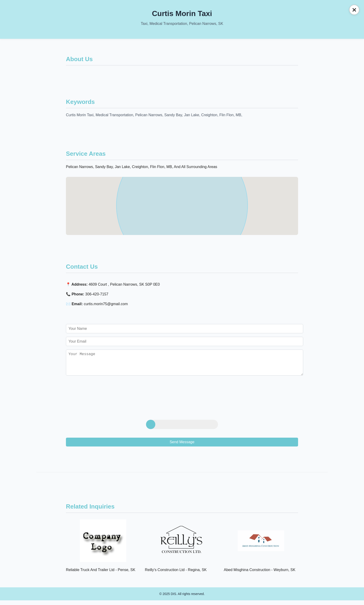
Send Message (182, 447)
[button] (182, 202)
